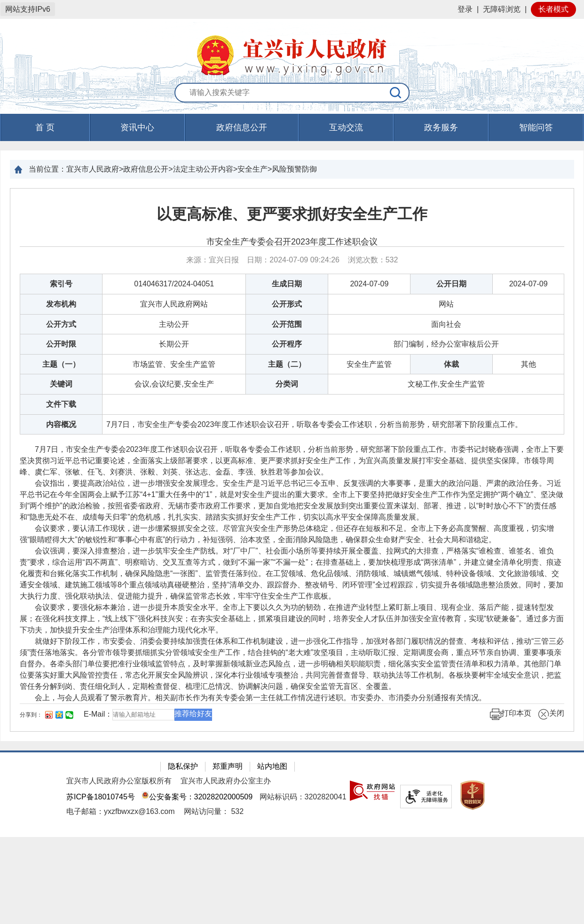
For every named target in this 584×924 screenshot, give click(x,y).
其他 (529, 364)
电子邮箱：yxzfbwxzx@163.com (121, 811)
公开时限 (61, 344)
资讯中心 (137, 127)
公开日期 (451, 284)
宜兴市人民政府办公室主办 (226, 781)
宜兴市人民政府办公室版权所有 (119, 781)
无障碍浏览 (502, 9)
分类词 (287, 384)
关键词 (61, 384)
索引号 (61, 284)
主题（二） (287, 364)
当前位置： (47, 169)
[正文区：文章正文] (292, 460)
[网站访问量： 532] (214, 811)
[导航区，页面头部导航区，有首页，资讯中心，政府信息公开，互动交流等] (292, 127)
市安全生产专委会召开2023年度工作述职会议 (292, 242)
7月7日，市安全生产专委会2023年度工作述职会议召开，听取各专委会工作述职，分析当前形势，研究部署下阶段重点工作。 (314, 424)
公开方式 (61, 324)
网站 (446, 304)
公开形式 (287, 304)
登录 (465, 9)
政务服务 (441, 127)
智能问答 (536, 127)
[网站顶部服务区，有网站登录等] (292, 9)
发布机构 (61, 304)
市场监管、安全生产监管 (174, 364)
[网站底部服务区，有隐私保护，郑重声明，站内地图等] (292, 794)
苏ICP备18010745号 (101, 797)
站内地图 (272, 766)
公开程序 (287, 344)
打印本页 (511, 714)
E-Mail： (98, 714)
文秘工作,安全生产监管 (446, 384)
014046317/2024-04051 (174, 284)
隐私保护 (183, 766)
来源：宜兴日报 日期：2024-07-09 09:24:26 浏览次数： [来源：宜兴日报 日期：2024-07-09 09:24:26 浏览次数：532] (292, 260)
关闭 (551, 714)
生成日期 (287, 284)
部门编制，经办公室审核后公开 (446, 344)
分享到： (31, 715)
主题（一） (61, 364)
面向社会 (446, 324)
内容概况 (61, 424)
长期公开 (174, 344)
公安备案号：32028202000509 (197, 797)
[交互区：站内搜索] (292, 93)
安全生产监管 (369, 364)
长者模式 (553, 9)
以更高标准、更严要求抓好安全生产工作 (292, 214)
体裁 (451, 364)
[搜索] (396, 93)
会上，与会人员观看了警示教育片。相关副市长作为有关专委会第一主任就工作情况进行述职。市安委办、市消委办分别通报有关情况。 (253, 698)
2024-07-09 (369, 284)
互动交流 (346, 127)
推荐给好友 (193, 714)
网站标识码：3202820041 (303, 797)
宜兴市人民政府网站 (174, 304)
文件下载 (61, 404)
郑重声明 (228, 766)
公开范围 (287, 324)
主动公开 (174, 324)
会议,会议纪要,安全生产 (174, 384)
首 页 (45, 127)
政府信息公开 (242, 127)
